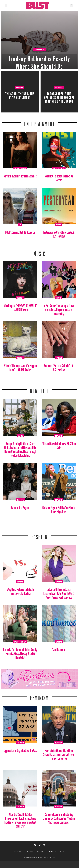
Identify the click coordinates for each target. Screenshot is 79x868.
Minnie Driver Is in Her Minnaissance (20, 175)
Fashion (40, 536)
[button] (6, 5)
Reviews (20, 298)
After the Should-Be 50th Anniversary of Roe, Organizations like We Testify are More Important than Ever (20, 819)
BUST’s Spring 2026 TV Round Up (20, 231)
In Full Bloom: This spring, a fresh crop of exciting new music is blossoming (59, 309)
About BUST (18, 852)
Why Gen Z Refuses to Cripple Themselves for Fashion (20, 591)
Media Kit (52, 852)
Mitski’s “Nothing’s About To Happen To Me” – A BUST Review (20, 367)
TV (20, 224)
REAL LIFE (40, 390)
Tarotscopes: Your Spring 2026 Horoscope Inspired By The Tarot (59, 97)
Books (59, 224)
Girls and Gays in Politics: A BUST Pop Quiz (59, 445)
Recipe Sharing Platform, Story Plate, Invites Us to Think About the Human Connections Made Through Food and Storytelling (20, 449)
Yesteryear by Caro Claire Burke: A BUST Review (59, 233)
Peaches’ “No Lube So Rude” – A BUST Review (59, 367)
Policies (63, 852)
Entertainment (39, 49)
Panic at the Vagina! (20, 507)
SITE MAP (52, 857)
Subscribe (41, 852)
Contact (30, 852)
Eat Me (20, 436)
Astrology (59, 87)
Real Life (59, 436)
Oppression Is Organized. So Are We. (20, 750)
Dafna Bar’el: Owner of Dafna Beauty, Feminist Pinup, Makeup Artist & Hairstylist (20, 653)
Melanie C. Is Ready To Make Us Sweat (59, 177)
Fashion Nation (20, 641)
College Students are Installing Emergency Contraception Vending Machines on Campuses (59, 817)
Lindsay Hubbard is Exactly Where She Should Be (39, 61)
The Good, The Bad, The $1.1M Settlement (20, 95)
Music (39, 252)
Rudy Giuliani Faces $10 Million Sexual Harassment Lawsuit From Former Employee (59, 754)
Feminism (20, 87)
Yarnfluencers (59, 649)
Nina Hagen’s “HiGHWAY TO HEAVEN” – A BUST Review (20, 307)
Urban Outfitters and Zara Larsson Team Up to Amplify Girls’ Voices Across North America (59, 593)
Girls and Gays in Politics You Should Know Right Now (59, 509)
